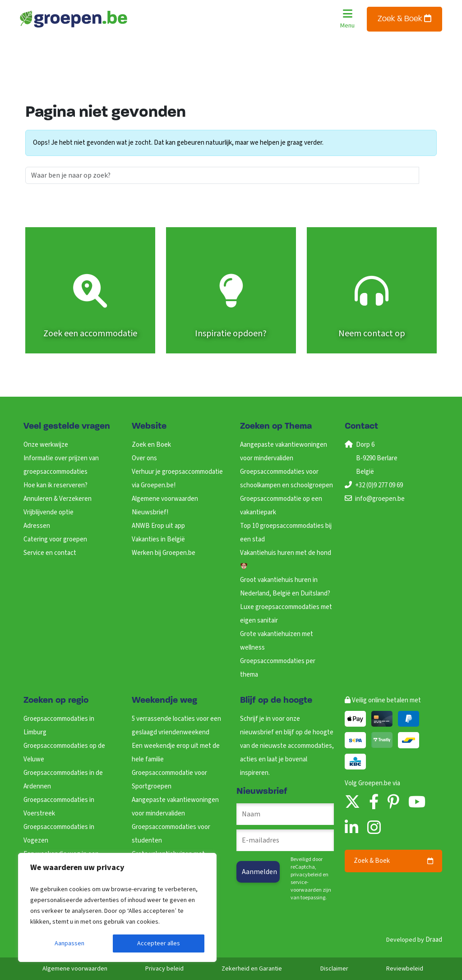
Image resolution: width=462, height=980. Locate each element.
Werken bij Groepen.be (164, 553)
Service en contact (50, 553)
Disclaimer (334, 969)
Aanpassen (69, 943)
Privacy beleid (164, 969)
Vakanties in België (158, 539)
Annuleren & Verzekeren (58, 499)
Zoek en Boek (151, 445)
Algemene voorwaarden (165, 499)
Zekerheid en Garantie (252, 969)
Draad (434, 940)
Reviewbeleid (405, 969)
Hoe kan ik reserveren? (55, 485)
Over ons (144, 458)
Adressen (37, 526)
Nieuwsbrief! (150, 512)
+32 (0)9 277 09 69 (379, 485)
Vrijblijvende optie (49, 512)
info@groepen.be (380, 499)
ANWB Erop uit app (158, 526)
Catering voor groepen (55, 539)
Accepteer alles (159, 943)
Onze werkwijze (46, 445)
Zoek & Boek (404, 19)
